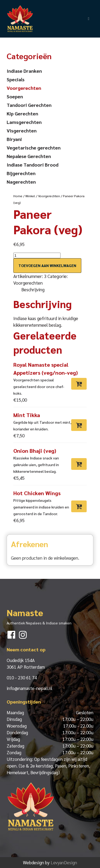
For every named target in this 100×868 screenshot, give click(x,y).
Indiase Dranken (24, 71)
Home (18, 196)
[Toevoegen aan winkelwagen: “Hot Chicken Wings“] (79, 506)
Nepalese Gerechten (29, 156)
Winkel (30, 196)
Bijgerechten (21, 173)
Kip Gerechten (22, 113)
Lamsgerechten (24, 122)
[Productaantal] (37, 255)
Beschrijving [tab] (33, 289)
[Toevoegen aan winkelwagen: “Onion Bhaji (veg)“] (79, 464)
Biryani (14, 139)
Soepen (15, 96)
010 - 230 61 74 (22, 677)
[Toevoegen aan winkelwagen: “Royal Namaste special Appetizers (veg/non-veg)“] (79, 384)
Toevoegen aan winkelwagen (47, 265)
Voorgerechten (49, 196)
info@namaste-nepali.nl (29, 688)
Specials (16, 79)
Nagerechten (21, 182)
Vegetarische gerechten (34, 148)
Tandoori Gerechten (29, 105)
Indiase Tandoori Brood (33, 165)
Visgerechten (22, 130)
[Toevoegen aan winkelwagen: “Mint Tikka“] (79, 425)
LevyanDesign (64, 862)
